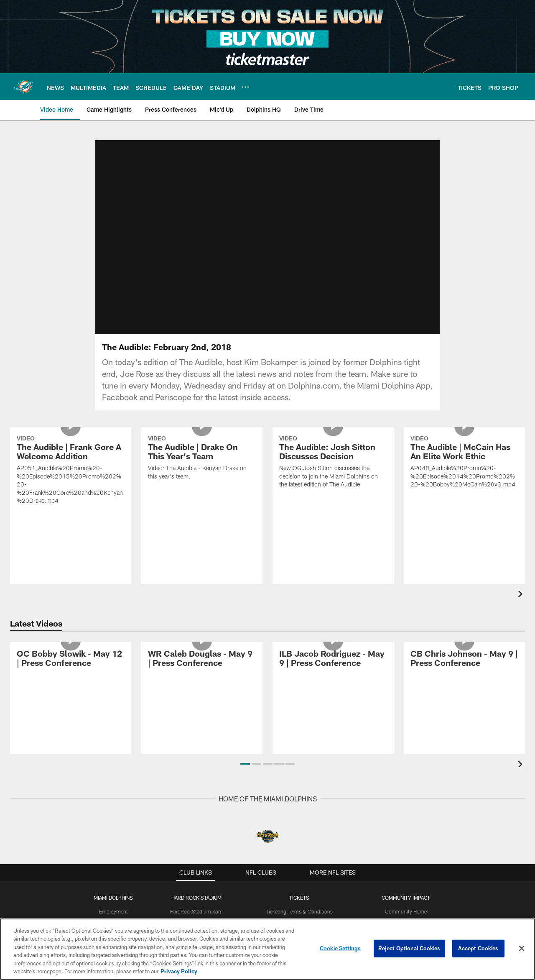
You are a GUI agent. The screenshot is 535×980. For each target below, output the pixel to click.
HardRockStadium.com (196, 911)
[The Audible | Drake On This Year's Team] (202, 459)
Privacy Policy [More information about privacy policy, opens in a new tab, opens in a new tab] (179, 971)
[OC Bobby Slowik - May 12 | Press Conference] (71, 659)
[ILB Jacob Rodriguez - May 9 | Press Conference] (333, 659)
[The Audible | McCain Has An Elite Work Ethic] (464, 463)
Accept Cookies (478, 948)
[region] (267, 949)
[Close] (522, 949)
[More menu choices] (245, 87)
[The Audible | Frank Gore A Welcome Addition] (71, 471)
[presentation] (522, 595)
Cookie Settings (340, 948)
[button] (245, 764)
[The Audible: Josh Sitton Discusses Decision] (333, 463)
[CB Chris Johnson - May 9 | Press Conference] (464, 659)
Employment (113, 911)
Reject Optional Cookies (409, 948)
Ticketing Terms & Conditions (299, 911)
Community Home (406, 911)
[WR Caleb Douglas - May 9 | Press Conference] (202, 659)
